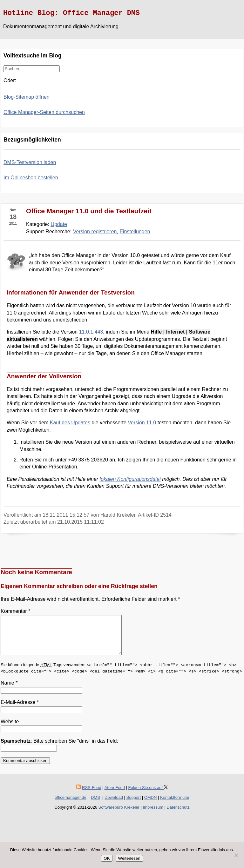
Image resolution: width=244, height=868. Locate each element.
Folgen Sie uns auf (148, 795)
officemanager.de (71, 805)
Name (9, 690)
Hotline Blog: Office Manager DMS (71, 13)
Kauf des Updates (70, 423)
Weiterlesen (129, 858)
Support (134, 805)
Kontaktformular (175, 805)
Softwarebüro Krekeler (119, 815)
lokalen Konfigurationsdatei (130, 479)
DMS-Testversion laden (30, 162)
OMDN (151, 805)
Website (10, 729)
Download (114, 805)
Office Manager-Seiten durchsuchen (44, 112)
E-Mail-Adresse (20, 710)
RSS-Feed (92, 795)
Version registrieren (95, 232)
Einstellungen (135, 232)
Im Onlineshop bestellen (31, 178)
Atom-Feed (115, 795)
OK (107, 858)
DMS (95, 805)
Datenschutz (178, 815)
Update (59, 224)
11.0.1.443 (91, 332)
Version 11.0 (142, 423)
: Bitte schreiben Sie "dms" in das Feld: (59, 749)
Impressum (153, 815)
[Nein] (236, 855)
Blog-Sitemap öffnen (27, 97)
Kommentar (15, 611)
